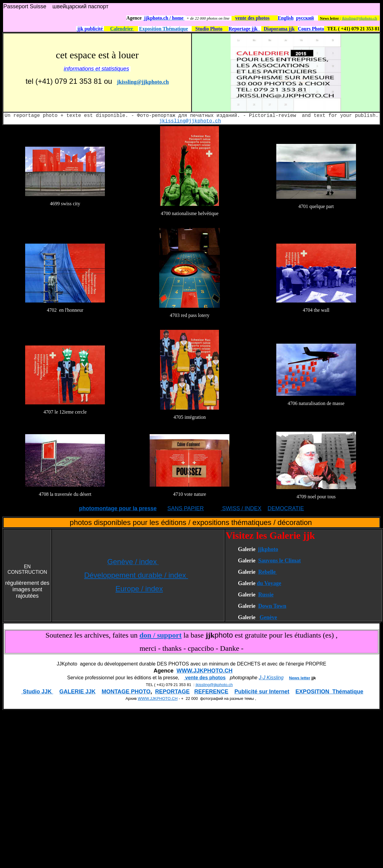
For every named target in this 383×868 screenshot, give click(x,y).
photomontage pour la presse (118, 508)
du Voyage (269, 583)
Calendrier (122, 29)
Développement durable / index (136, 575)
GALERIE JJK (77, 692)
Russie (266, 595)
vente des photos (205, 678)
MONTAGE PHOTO (126, 692)
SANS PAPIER (186, 508)
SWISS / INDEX (241, 508)
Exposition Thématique (164, 29)
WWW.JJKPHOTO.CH (205, 671)
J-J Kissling (271, 678)
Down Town (272, 606)
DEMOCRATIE (286, 508)
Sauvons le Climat (280, 561)
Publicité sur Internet (262, 692)
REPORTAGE (172, 692)
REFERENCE (211, 692)
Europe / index (139, 589)
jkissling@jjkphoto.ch (360, 18)
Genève (268, 617)
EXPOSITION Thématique (329, 692)
